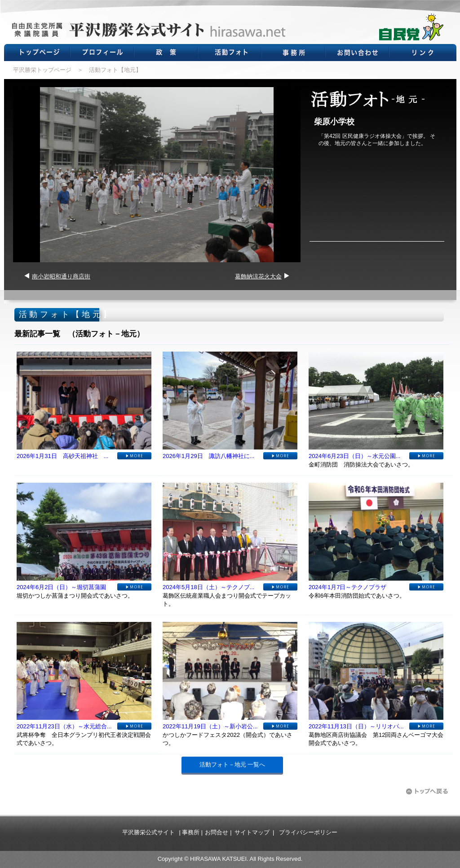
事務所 (191, 832)
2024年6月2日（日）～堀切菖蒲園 (61, 587)
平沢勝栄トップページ (42, 70)
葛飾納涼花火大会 (258, 276)
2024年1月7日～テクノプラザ (347, 587)
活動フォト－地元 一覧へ (232, 764)
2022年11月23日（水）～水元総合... (64, 726)
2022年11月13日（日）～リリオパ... (356, 726)
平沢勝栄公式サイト (148, 832)
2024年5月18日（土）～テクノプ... (208, 587)
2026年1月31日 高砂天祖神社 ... (62, 456)
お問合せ (217, 832)
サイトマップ (252, 832)
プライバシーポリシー (308, 832)
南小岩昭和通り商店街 (61, 276)
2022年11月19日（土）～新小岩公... (210, 726)
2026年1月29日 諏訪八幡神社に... (208, 456)
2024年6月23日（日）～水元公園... (354, 456)
